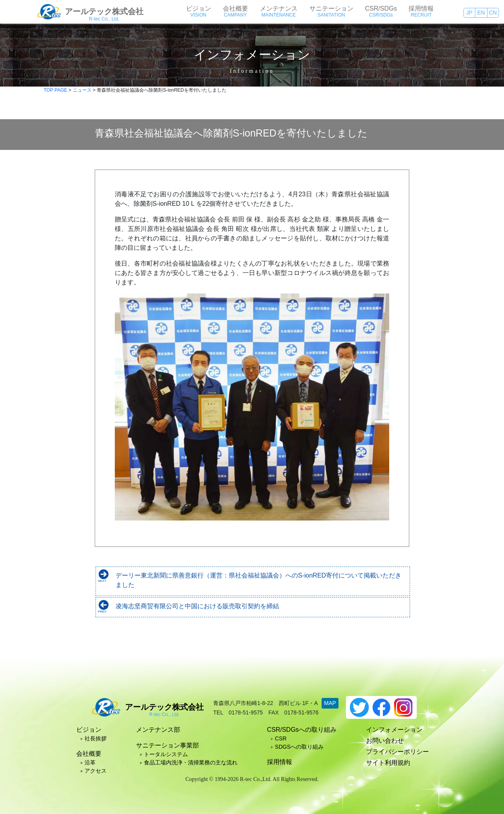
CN (493, 13)
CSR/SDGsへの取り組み (302, 730)
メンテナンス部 (158, 730)
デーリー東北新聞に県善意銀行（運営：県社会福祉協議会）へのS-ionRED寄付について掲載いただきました (258, 580)
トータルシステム (166, 754)
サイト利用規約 (388, 763)
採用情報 (421, 8)
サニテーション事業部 (167, 745)
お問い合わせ (385, 741)
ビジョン (199, 8)
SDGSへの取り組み (299, 747)
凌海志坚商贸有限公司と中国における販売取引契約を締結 (197, 606)
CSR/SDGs (381, 8)
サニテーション (331, 8)
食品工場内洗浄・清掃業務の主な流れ (191, 762)
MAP (330, 703)
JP (469, 13)
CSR (281, 738)
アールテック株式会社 (104, 11)
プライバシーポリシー (397, 752)
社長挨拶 (96, 738)
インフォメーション (394, 730)
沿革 (90, 762)
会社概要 (235, 8)
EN (481, 13)
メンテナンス (279, 8)
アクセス (96, 771)
